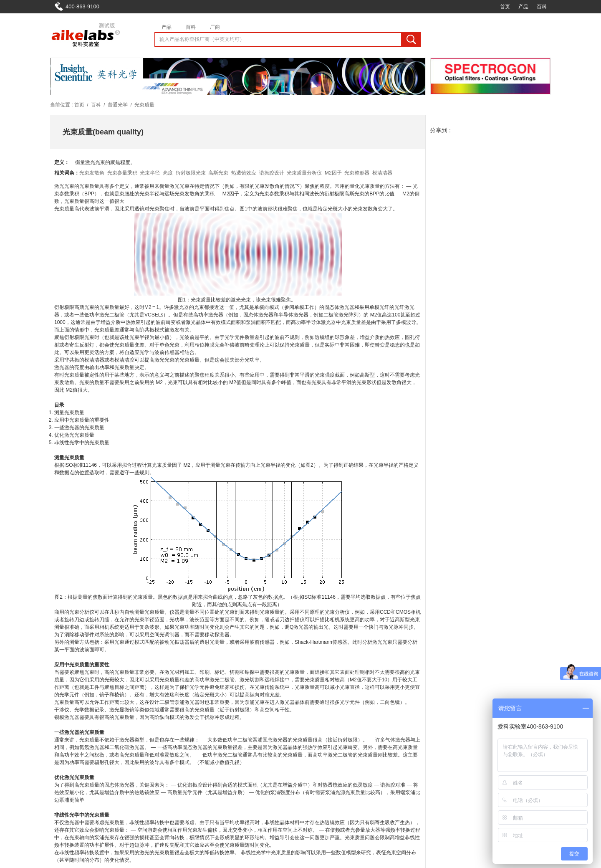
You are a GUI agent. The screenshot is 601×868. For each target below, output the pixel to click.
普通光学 (118, 105)
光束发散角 (92, 173)
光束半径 (150, 173)
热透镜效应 (244, 173)
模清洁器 (382, 173)
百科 (542, 7)
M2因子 (333, 173)
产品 (523, 7)
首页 (505, 7)
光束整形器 (357, 173)
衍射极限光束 (191, 173)
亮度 (168, 173)
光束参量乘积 (122, 173)
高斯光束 (218, 173)
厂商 (215, 27)
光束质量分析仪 (304, 173)
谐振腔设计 (272, 173)
